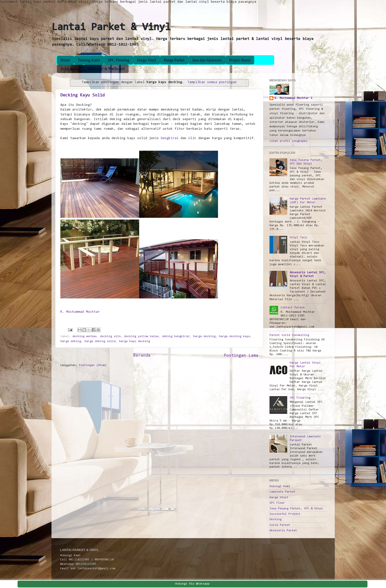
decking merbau (84, 336)
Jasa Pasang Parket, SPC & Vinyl (296, 509)
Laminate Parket (282, 492)
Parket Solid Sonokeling (289, 335)
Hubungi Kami (280, 486)
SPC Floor (277, 503)
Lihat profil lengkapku (288, 141)
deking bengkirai (176, 336)
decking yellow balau (141, 336)
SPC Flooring (118, 60)
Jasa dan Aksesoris (207, 60)
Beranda (142, 356)
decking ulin (110, 336)
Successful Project (285, 514)
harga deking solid (100, 341)
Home (65, 60)
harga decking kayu (235, 336)
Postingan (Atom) (93, 365)
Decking (276, 519)
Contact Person (293, 308)
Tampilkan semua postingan (212, 82)
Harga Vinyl (147, 60)
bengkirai (170, 138)
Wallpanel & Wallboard (106, 69)
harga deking (71, 341)
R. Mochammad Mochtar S (293, 98)
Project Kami (240, 60)
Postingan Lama (241, 356)
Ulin (192, 138)
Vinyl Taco (298, 238)
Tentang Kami (89, 60)
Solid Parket (70, 69)
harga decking (204, 336)
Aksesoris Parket (283, 531)
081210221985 (86, 564)
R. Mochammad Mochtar (80, 312)
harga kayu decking (134, 341)
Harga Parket (174, 60)
